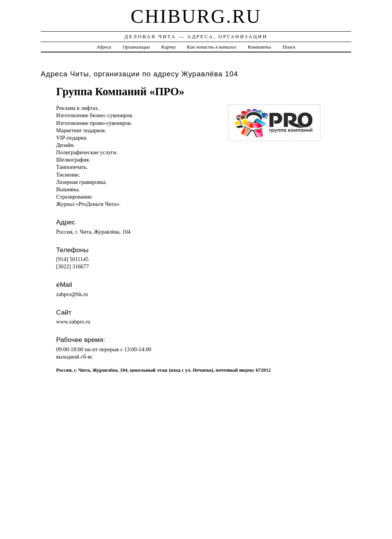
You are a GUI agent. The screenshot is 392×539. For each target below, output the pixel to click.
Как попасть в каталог (212, 47)
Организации (136, 47)
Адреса (104, 47)
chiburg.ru (196, 16)
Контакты (259, 47)
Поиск (289, 47)
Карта (168, 47)
